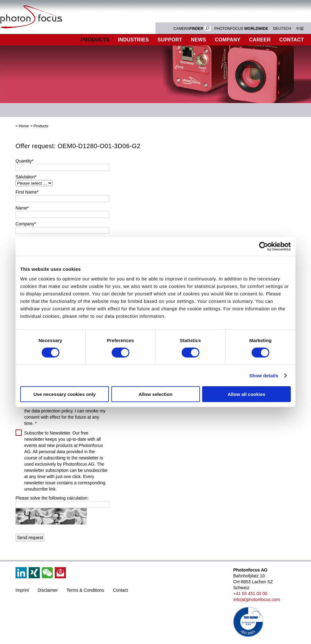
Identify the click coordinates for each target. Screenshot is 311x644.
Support (170, 40)
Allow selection (155, 394)
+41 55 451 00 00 (250, 594)
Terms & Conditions (85, 590)
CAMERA (192, 29)
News (199, 40)
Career (260, 40)
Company (228, 40)
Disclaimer (48, 590)
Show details (264, 375)
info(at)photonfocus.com (257, 599)
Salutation (26, 177)
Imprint (22, 590)
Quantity (25, 161)
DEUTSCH (282, 29)
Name (22, 208)
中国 (300, 29)
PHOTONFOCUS (241, 29)
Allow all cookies (246, 394)
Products (95, 40)
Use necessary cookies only (64, 394)
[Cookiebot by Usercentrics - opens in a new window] (264, 246)
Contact (120, 590)
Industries (133, 40)
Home (24, 126)
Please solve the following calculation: (52, 498)
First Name (27, 192)
